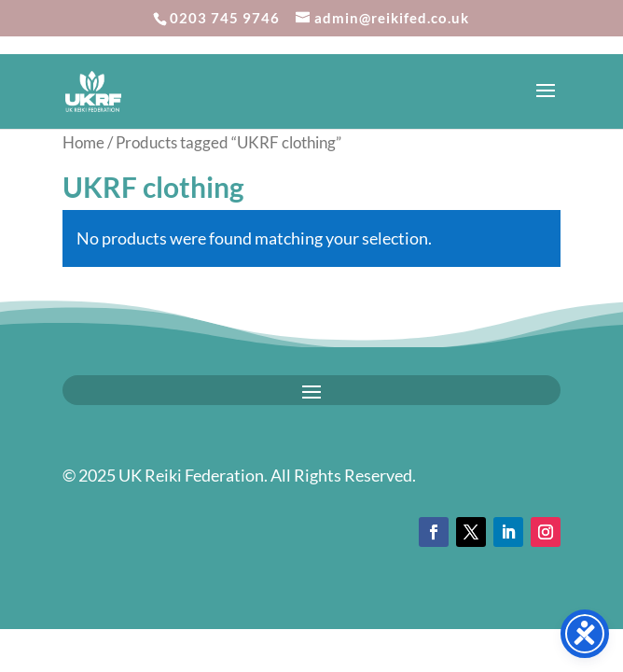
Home (83, 143)
